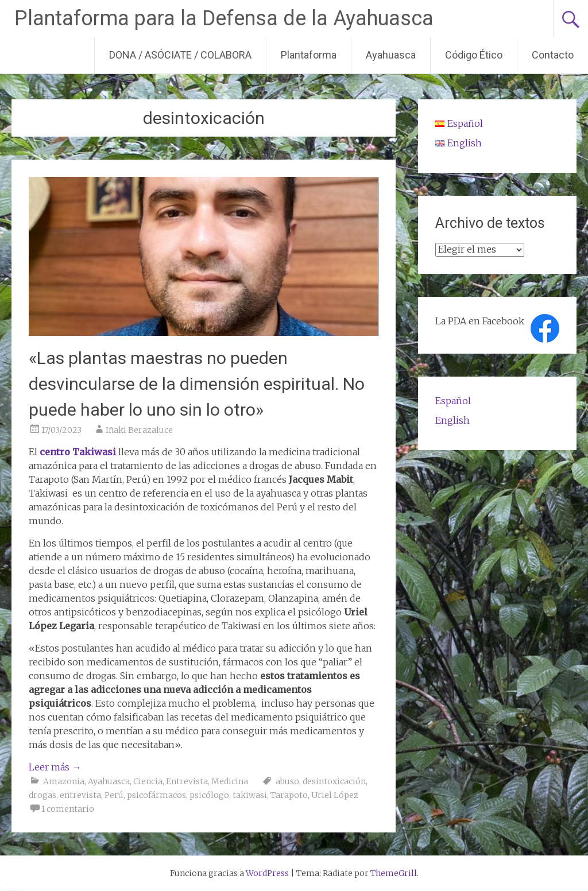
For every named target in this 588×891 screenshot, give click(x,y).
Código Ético (474, 55)
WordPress (267, 873)
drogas (42, 795)
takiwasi (250, 795)
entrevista (80, 795)
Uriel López (335, 795)
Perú (114, 795)
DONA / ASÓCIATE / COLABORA (180, 55)
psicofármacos (156, 795)
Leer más (55, 767)
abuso (287, 781)
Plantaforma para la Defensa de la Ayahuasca (224, 18)
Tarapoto (289, 795)
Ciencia (148, 781)
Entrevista (187, 781)
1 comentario (68, 809)
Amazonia (64, 781)
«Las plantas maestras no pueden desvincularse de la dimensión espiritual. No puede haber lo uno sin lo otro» (197, 384)
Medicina (230, 781)
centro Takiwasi (78, 452)
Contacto (553, 55)
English (452, 420)
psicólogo (209, 795)
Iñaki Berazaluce (139, 430)
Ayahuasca (391, 55)
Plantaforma (309, 55)
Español (453, 401)
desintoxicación (334, 781)
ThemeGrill (394, 873)
